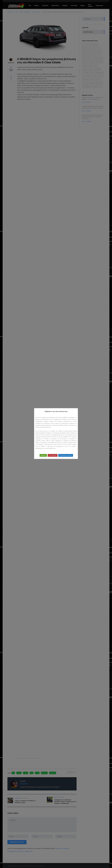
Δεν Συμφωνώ (53, 455)
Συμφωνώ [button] (43, 455)
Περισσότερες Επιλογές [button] (66, 455)
